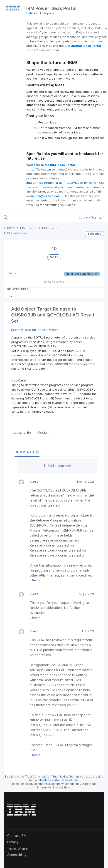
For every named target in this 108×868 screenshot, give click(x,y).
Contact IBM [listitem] (17, 836)
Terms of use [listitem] (17, 848)
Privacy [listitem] (13, 842)
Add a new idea (15, 233)
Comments (27, 452)
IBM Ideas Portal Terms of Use (58, 780)
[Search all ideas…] (33, 217)
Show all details (54, 282)
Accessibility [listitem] (17, 855)
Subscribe (94, 234)
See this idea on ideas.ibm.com (35, 330)
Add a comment (57, 466)
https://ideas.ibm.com (80, 183)
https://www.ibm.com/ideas (47, 169)
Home (10, 228)
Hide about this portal (41, 13)
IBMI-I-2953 (29, 228)
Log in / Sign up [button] (92, 217)
